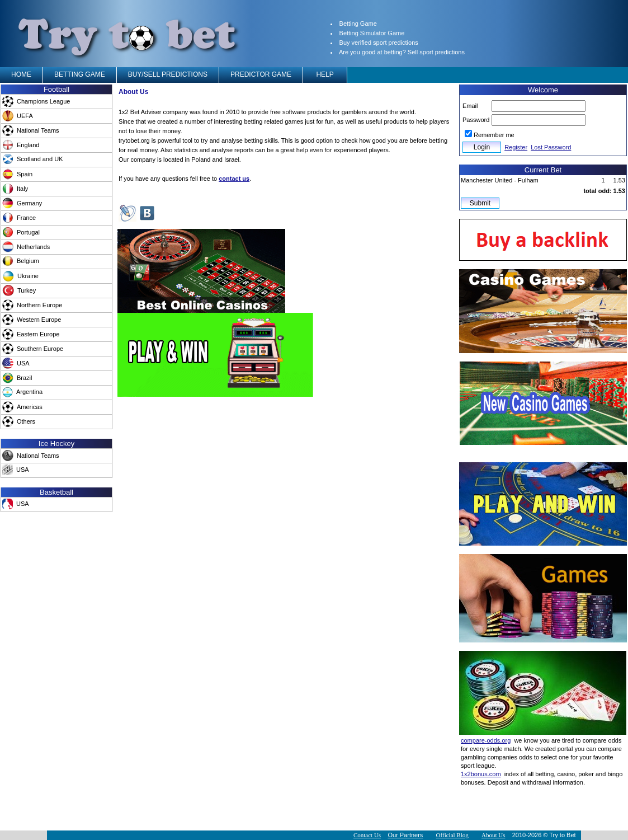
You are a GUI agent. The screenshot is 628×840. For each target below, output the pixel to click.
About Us (493, 835)
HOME (21, 74)
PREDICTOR (261, 74)
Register (516, 147)
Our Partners (405, 835)
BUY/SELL (168, 74)
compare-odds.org (486, 740)
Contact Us (367, 835)
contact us (234, 179)
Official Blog (452, 835)
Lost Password (551, 147)
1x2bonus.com (481, 774)
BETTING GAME (80, 74)
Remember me (494, 135)
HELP (325, 74)
